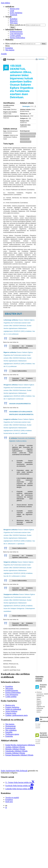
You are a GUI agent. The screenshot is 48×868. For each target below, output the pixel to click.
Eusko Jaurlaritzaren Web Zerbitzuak (14, 771)
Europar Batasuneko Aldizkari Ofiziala (19, 755)
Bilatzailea (14, 21)
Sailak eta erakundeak (13, 709)
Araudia (4, 54)
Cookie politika (15, 36)
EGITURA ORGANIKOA (28, 136)
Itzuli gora (9, 802)
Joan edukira (5, 3)
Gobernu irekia (11, 713)
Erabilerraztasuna (16, 32)
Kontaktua (14, 19)
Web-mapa (14, 23)
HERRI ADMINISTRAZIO (28, 134)
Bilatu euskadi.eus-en (18, 25)
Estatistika (9, 736)
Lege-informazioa (16, 34)
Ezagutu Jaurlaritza (12, 707)
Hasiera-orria (15, 9)
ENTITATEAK (25, 139)
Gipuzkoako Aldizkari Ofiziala (16, 751)
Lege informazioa (12, 695)
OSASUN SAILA (26, 142)
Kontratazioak (10, 728)
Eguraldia (9, 732)
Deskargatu (28, 106)
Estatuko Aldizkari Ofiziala (15, 753)
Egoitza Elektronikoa (17, 38)
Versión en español (12, 798)
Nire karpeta (10, 50)
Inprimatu (41, 59)
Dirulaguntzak (11, 726)
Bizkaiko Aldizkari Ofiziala (15, 749)
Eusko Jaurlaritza (16, 13)
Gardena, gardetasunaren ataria (17, 715)
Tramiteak (13, 15)
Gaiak (12, 11)
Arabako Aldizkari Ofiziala (15, 747)
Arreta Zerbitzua (11, 711)
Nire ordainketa (11, 730)
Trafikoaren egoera (12, 734)
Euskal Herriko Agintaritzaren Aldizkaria (20, 745)
